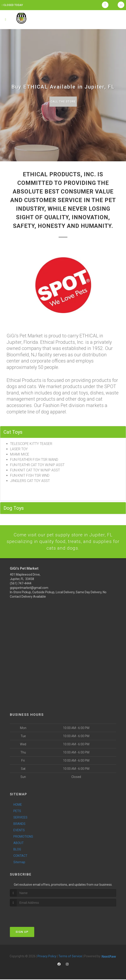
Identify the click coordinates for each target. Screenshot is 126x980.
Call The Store (63, 101)
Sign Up (22, 933)
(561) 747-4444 (21, 584)
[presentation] (33, 915)
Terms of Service (70, 957)
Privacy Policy (47, 957)
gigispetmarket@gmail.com (29, 588)
